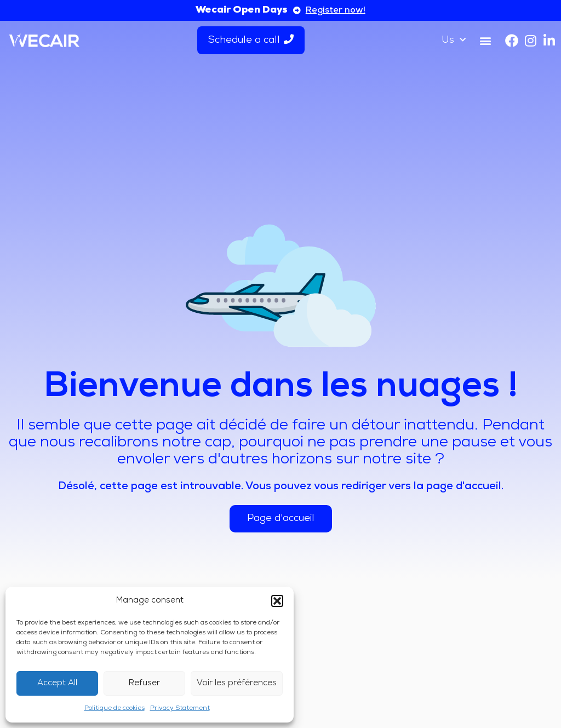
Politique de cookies (115, 708)
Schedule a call (251, 40)
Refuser (144, 683)
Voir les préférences (237, 683)
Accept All (57, 683)
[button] (277, 601)
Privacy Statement (180, 708)
